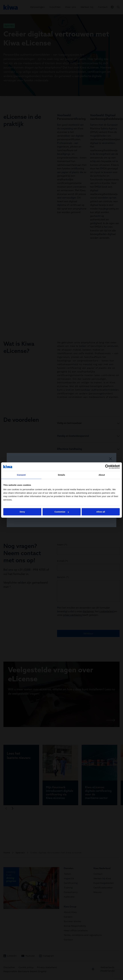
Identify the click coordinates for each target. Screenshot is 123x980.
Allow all (101, 512)
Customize (62, 512)
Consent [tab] (21, 475)
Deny (22, 512)
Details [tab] (61, 475)
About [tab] (102, 475)
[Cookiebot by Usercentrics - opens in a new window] (107, 467)
